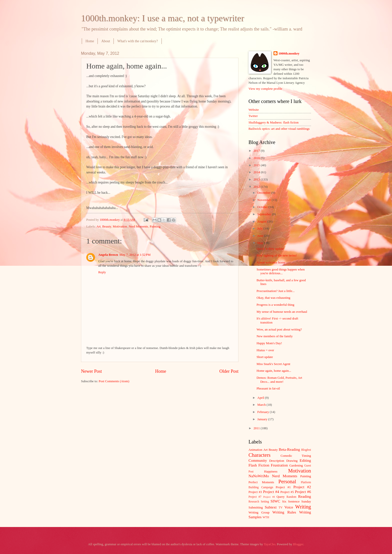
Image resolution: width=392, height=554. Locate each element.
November (264, 200)
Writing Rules (284, 512)
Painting (155, 226)
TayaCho (269, 544)
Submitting (256, 507)
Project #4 (271, 492)
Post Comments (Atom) (114, 381)
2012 (257, 187)
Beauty (107, 226)
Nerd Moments (138, 226)
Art (98, 226)
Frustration (279, 465)
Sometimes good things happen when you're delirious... (280, 271)
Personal (287, 481)
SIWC (275, 501)
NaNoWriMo (259, 476)
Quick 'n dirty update (270, 249)
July (260, 228)
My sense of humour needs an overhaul (282, 312)
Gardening (296, 465)
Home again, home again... (274, 371)
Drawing (292, 461)
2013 (257, 179)
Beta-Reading (289, 449)
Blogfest (306, 450)
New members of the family (274, 336)
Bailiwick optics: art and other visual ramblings (279, 129)
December (264, 193)
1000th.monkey (289, 53)
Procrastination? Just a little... (275, 291)
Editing (305, 460)
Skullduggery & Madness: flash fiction (273, 122)
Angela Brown (108, 255)
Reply (102, 272)
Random (291, 497)
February (263, 412)
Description (277, 461)
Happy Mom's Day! (269, 343)
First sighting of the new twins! (277, 255)
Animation (255, 450)
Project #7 (255, 497)
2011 (257, 428)
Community (258, 460)
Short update (265, 357)
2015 (257, 165)
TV (281, 508)
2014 (257, 172)
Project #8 (269, 497)
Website (254, 110)
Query (280, 497)
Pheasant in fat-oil (268, 388)
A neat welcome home (271, 262)
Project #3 (255, 492)
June (261, 236)
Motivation (120, 226)
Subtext (271, 507)
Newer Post (91, 371)
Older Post (229, 371)
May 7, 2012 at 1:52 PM (135, 255)
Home (90, 41)
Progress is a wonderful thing (275, 305)
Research (254, 502)
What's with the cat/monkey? (137, 41)
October (263, 207)
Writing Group (259, 512)
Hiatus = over (265, 350)
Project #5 (287, 492)
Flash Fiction (259, 465)
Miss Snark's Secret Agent (273, 364)
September (264, 214)
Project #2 (302, 487)
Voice (289, 507)
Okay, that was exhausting (273, 298)
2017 (257, 151)
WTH (266, 517)
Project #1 (283, 487)
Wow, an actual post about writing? (279, 329)
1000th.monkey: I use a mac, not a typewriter (163, 18)
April (261, 398)
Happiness (271, 471)
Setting (265, 502)
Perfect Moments (261, 482)
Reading (305, 496)
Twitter (253, 116)
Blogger (298, 544)
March (262, 405)
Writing (303, 507)
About (106, 41)
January (263, 419)
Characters (259, 455)
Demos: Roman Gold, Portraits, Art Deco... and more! (279, 380)
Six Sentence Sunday (296, 501)
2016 (257, 158)
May (261, 243)
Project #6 (303, 492)
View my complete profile (265, 89)
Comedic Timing (296, 456)
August (262, 221)
